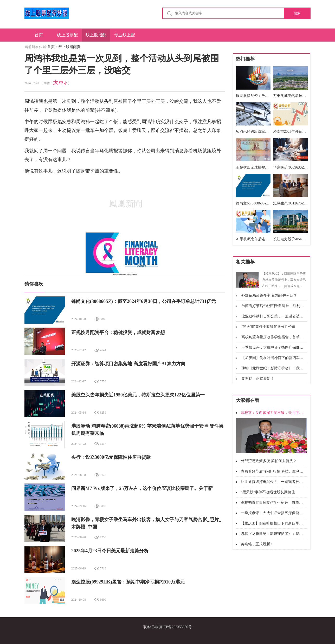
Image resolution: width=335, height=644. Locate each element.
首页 (39, 35)
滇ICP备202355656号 (175, 627)
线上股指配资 (96, 37)
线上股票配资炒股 (67, 37)
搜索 (297, 13)
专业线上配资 (125, 37)
